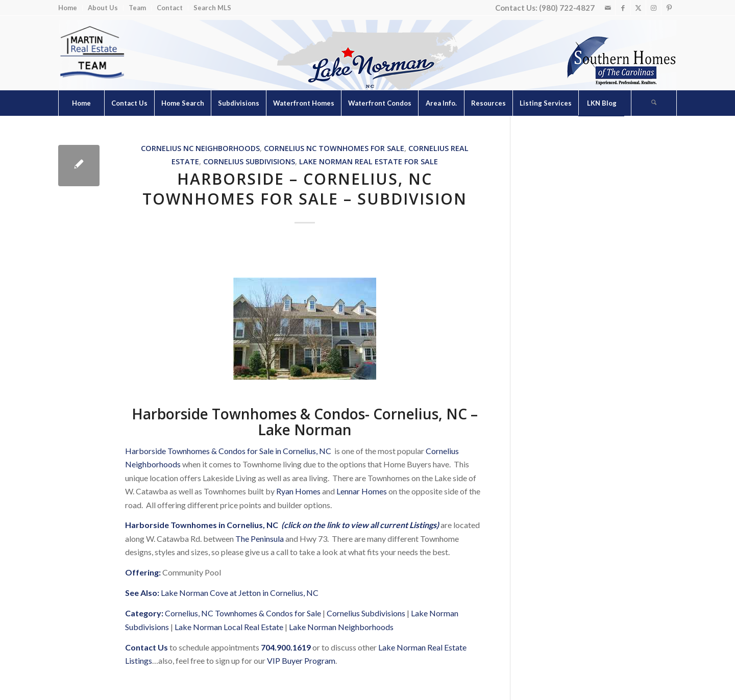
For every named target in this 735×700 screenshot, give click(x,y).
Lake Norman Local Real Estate (229, 627)
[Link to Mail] (608, 8)
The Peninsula (260, 539)
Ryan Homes (298, 491)
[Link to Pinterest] (669, 8)
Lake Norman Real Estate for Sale (369, 161)
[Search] (654, 103)
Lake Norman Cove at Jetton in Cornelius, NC (240, 593)
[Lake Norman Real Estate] (91, 53)
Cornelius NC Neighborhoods (200, 148)
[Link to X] (638, 8)
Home (68, 8)
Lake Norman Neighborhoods (341, 627)
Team (137, 8)
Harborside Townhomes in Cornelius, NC (202, 525)
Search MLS (212, 8)
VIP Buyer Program (301, 660)
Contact (170, 8)
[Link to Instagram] (654, 8)
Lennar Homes (362, 491)
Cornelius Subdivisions (249, 161)
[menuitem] (70, 8)
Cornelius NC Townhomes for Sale (334, 148)
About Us (103, 8)
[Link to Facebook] (623, 8)
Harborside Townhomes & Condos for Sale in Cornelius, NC (228, 451)
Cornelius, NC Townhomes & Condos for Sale (243, 613)
